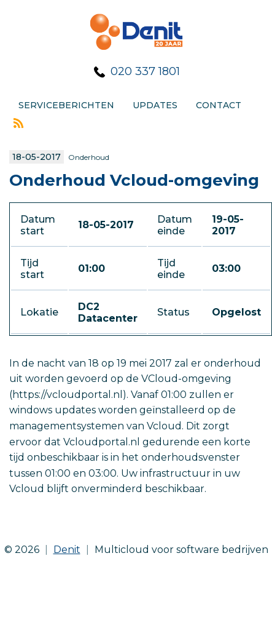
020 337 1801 (145, 71)
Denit (67, 550)
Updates (155, 105)
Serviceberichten (66, 105)
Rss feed (18, 123)
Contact (219, 105)
